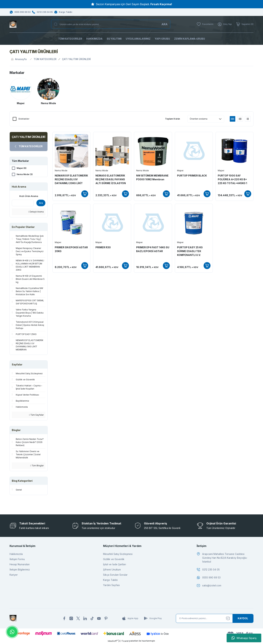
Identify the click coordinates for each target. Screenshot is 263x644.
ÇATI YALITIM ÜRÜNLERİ (76, 59)
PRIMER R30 (103, 247)
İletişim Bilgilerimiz (20, 570)
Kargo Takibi (110, 581)
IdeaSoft (113, 641)
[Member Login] (225, 24)
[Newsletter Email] (215, 619)
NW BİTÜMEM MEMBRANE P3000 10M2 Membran (152, 177)
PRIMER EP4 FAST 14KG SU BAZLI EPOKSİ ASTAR (153, 249)
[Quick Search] (23, 204)
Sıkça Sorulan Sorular (115, 575)
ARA (165, 24)
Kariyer (14, 575)
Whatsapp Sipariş (244, 638)
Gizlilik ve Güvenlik (114, 560)
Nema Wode (61, 171)
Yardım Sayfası (111, 586)
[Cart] (245, 24)
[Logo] (13, 24)
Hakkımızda (16, 555)
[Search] (111, 24)
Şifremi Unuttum (112, 570)
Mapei (180, 171)
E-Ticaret (124, 641)
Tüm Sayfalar (36, 416)
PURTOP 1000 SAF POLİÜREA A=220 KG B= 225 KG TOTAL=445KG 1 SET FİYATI (232, 180)
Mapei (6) (22, 168)
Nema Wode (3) (25, 174)
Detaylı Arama (36, 212)
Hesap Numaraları (20, 565)
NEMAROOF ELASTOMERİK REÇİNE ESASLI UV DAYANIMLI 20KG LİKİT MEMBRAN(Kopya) (71, 180)
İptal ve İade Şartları (115, 565)
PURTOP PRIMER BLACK (192, 176)
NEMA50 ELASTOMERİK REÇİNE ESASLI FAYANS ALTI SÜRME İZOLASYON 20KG (111, 180)
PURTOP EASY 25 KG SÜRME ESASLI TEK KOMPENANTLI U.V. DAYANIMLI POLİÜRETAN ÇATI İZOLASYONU (192, 251)
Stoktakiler (24, 119)
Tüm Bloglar (37, 466)
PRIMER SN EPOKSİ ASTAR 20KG (71, 249)
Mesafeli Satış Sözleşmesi (118, 555)
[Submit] (243, 619)
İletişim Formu (17, 560)
